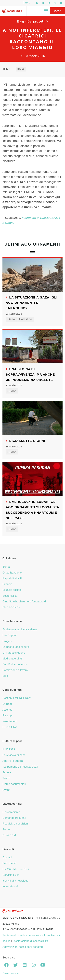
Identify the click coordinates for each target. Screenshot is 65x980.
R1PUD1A (9, 749)
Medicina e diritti (12, 659)
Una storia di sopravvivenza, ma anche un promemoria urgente (30, 374)
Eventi (6, 790)
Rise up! (8, 715)
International (10, 886)
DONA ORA (10, 727)
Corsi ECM (9, 835)
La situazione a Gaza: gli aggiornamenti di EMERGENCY (32, 303)
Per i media (9, 863)
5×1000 (7, 704)
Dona (58, 11)
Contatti (7, 857)
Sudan (12, 391)
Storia (6, 567)
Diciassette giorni (27, 441)
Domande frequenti (14, 818)
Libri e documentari (14, 784)
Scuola (7, 772)
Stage (6, 830)
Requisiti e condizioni (15, 824)
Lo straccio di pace (14, 755)
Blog (20, 21)
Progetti (7, 641)
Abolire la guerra (13, 761)
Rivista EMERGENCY (16, 869)
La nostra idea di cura (16, 647)
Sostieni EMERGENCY (17, 698)
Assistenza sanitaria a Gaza (20, 629)
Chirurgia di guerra (14, 653)
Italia (21, 69)
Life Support (10, 635)
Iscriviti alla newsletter (16, 881)
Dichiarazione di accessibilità (30, 941)
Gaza (11, 319)
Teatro (6, 778)
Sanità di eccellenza (15, 664)
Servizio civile (11, 875)
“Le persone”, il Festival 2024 (20, 767)
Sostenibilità (10, 596)
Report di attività (12, 578)
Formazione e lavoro (15, 670)
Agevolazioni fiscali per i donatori (23, 947)
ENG (28, 3)
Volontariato (10, 721)
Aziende (7, 710)
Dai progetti (36, 21)
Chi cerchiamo (11, 812)
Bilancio (7, 584)
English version (11, 973)
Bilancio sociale (12, 590)
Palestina (26, 319)
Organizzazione (12, 573)
